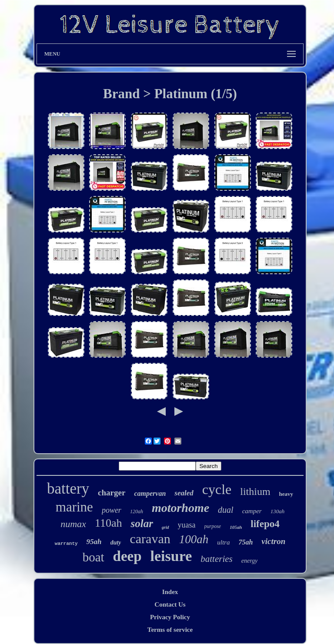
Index (170, 592)
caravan (150, 539)
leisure (171, 556)
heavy (286, 494)
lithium (255, 491)
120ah (137, 511)
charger (112, 493)
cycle (217, 489)
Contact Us (170, 604)
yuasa (187, 525)
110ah (109, 523)
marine (74, 507)
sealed (184, 493)
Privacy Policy (170, 617)
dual (226, 510)
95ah (94, 542)
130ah (278, 511)
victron (273, 541)
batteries (217, 559)
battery (68, 489)
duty (116, 543)
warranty (66, 544)
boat (94, 557)
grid (165, 527)
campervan (150, 493)
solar (142, 523)
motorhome (180, 508)
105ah (236, 527)
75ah (245, 542)
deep (127, 556)
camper (252, 511)
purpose (213, 526)
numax (73, 524)
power (112, 510)
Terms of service (170, 630)
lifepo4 (265, 524)
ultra (223, 542)
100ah (194, 539)
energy (250, 561)
